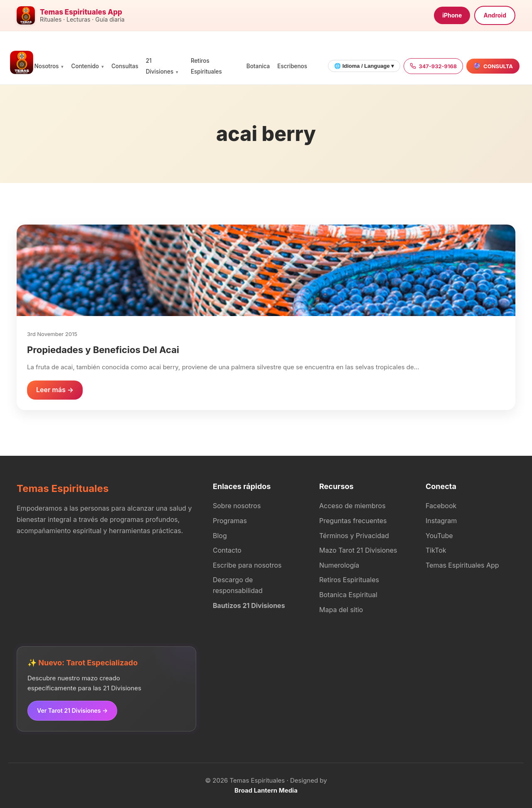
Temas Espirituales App (462, 565)
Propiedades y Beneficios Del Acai (103, 350)
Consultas (125, 66)
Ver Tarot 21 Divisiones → (72, 710)
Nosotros (47, 66)
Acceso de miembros (352, 506)
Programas (230, 521)
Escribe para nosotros (247, 565)
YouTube (439, 536)
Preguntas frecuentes (353, 521)
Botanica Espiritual (348, 595)
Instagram (441, 521)
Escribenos (292, 66)
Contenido (85, 66)
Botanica (258, 66)
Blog (220, 536)
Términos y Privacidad (354, 536)
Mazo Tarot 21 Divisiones (358, 550)
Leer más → (55, 390)
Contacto (227, 550)
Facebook (441, 506)
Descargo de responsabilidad (238, 585)
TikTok (436, 550)
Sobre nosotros (237, 506)
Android (495, 15)
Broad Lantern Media (266, 790)
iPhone (452, 15)
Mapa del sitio (341, 610)
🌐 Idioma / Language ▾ (364, 66)
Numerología (339, 565)
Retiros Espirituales (349, 580)
